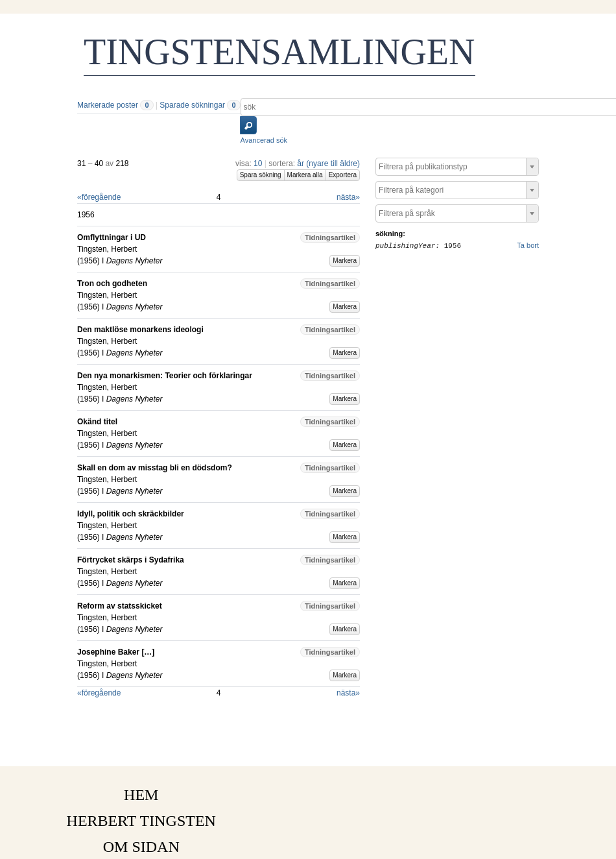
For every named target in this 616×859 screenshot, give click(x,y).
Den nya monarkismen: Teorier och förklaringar (165, 376)
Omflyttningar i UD (112, 237)
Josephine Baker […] (116, 652)
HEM (141, 795)
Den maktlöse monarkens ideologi (140, 330)
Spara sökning (261, 175)
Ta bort (528, 245)
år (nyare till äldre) (328, 163)
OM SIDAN (141, 847)
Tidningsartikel (330, 237)
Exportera (343, 175)
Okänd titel (97, 422)
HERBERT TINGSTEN (141, 821)
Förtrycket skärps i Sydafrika (131, 560)
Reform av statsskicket (120, 606)
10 (258, 163)
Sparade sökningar (192, 105)
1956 (89, 261)
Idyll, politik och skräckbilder (131, 514)
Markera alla (305, 175)
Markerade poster (108, 105)
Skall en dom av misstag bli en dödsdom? (155, 468)
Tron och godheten (112, 284)
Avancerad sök (264, 140)
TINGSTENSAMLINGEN (279, 52)
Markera (345, 260)
